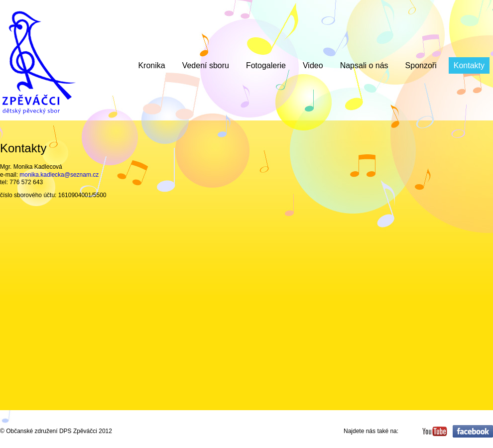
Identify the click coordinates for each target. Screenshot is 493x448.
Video (313, 65)
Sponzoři (421, 65)
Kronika (151, 65)
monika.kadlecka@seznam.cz (59, 175)
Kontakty (469, 65)
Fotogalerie (266, 65)
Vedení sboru (206, 65)
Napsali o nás (364, 65)
